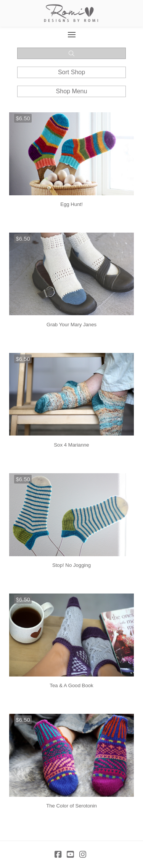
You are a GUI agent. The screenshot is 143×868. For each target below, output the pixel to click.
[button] (71, 35)
